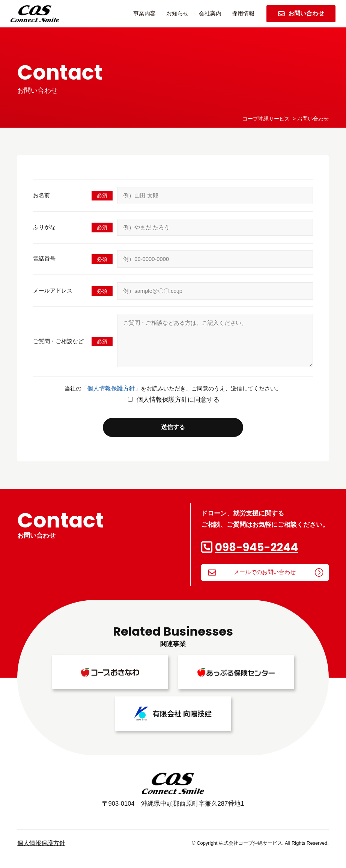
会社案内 (210, 14)
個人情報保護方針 (111, 399)
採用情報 (243, 14)
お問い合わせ (301, 13)
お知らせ (178, 14)
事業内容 (144, 14)
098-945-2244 (257, 558)
